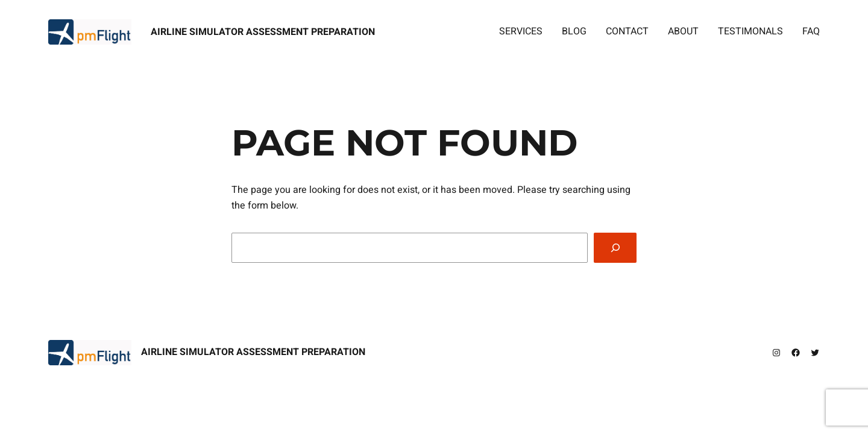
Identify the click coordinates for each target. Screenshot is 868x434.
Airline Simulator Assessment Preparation (263, 32)
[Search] (615, 247)
